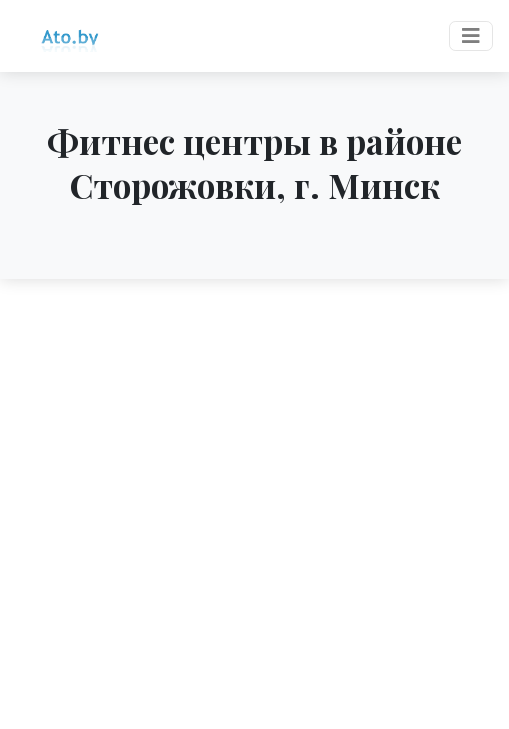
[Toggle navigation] (471, 36)
